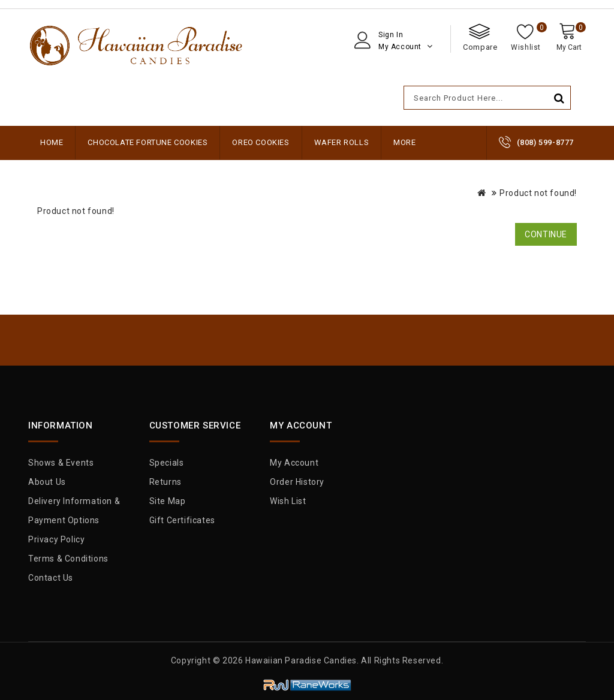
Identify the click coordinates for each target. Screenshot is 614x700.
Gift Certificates (182, 520)
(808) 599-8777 (545, 142)
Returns (165, 482)
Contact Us (51, 578)
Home (52, 142)
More (404, 142)
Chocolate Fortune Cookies (148, 142)
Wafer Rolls (342, 142)
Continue (546, 234)
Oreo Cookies (261, 142)
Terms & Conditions (68, 559)
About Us (47, 482)
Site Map (168, 501)
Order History (297, 482)
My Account (294, 463)
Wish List (288, 501)
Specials (167, 463)
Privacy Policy (56, 539)
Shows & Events (61, 463)
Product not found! (538, 193)
